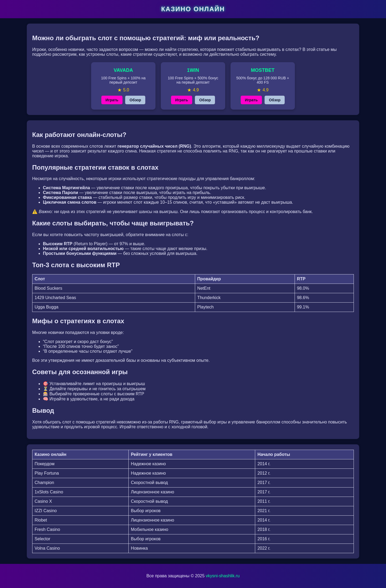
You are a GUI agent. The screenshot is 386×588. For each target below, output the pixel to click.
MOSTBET (263, 70)
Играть (112, 100)
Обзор (135, 100)
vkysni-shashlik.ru (223, 576)
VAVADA (123, 70)
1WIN (193, 70)
